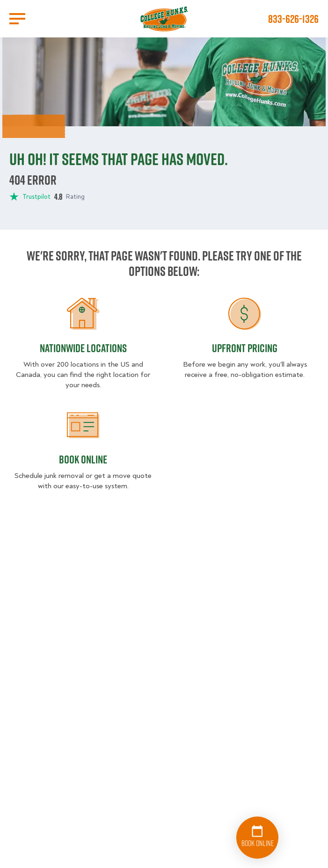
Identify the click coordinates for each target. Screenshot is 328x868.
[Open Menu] (17, 19)
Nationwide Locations (83, 348)
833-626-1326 (293, 19)
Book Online (83, 459)
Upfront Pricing (245, 348)
